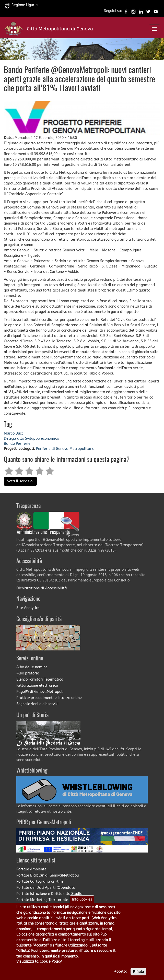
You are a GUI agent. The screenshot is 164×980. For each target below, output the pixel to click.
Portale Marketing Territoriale (42, 900)
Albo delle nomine (32, 667)
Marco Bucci (14, 433)
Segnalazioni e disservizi (37, 704)
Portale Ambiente (31, 869)
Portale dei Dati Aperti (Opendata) (46, 888)
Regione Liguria (21, 5)
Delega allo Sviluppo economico (31, 439)
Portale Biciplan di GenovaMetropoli (48, 875)
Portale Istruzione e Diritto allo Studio (49, 894)
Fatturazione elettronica (37, 686)
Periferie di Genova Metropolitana (65, 449)
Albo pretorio (28, 673)
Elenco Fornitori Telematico (40, 679)
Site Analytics (28, 608)
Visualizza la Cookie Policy (39, 968)
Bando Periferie (17, 444)
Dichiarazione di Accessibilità (42, 588)
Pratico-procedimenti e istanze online (49, 698)
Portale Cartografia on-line (40, 882)
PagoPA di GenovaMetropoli (40, 692)
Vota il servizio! (20, 481)
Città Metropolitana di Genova (60, 29)
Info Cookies (82, 906)
